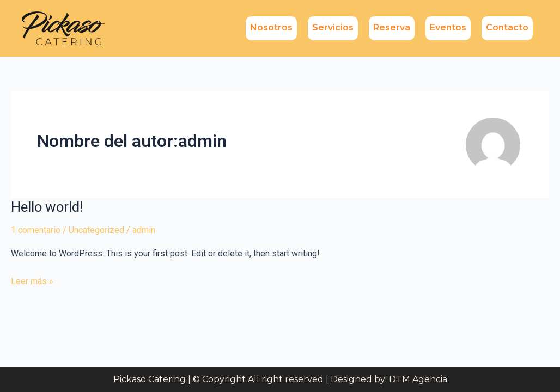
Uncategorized (96, 230)
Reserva (392, 27)
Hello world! (47, 207)
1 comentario (36, 230)
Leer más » (32, 280)
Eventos (448, 27)
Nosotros (271, 27)
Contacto (507, 27)
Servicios (333, 27)
